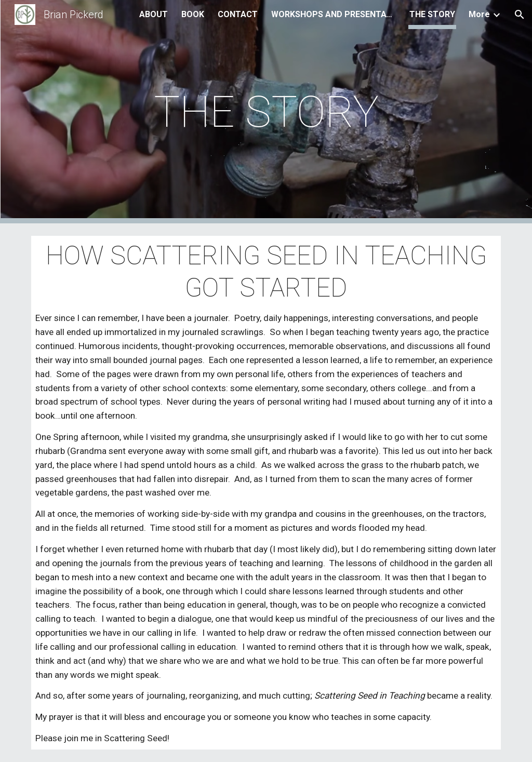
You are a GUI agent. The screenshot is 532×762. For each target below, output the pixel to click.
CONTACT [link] (238, 14)
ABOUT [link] (154, 14)
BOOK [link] (193, 14)
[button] (520, 15)
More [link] (479, 14)
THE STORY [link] (432, 14)
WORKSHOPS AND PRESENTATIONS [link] (334, 14)
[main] (266, 112)
